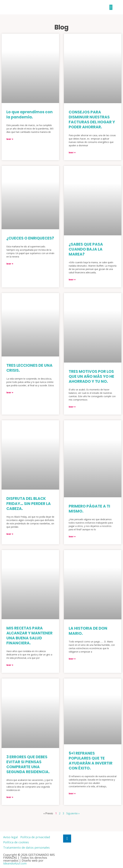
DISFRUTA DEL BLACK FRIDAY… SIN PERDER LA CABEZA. (29, 503)
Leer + (10, 139)
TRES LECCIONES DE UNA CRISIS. (29, 368)
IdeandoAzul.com (15, 863)
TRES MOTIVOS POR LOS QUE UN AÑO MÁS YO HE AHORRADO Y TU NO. (91, 376)
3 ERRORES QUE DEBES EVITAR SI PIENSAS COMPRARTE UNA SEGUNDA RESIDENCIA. (28, 764)
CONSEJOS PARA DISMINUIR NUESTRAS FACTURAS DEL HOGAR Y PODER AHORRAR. (92, 120)
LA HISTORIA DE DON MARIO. (88, 631)
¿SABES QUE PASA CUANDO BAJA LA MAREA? (86, 249)
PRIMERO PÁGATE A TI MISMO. (89, 509)
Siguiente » (73, 813)
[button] (111, 7)
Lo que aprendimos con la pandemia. (30, 114)
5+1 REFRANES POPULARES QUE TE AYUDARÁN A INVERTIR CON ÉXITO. (91, 761)
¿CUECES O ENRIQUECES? (30, 238)
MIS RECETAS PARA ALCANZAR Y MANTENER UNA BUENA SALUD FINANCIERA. (29, 636)
